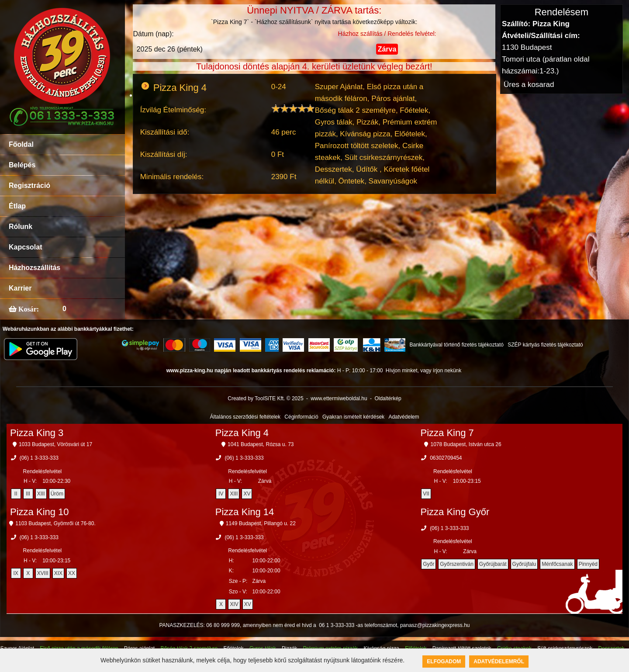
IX (16, 573)
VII (426, 494)
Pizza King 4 (242, 433)
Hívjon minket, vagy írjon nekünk (423, 371)
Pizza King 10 (40, 512)
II (16, 494)
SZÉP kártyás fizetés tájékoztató (545, 345)
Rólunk (21, 227)
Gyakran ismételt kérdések (353, 417)
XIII (41, 494)
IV (221, 494)
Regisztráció (29, 185)
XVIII (43, 573)
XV (247, 494)
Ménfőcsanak (557, 564)
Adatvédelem (404, 417)
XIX (58, 573)
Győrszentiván (457, 564)
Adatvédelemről (499, 662)
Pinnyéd (588, 564)
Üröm (57, 494)
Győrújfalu (524, 564)
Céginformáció (301, 417)
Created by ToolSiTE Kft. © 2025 (265, 398)
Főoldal (21, 144)
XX (72, 573)
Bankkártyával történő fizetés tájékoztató (456, 345)
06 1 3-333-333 (337, 625)
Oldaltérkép (388, 398)
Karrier (20, 288)
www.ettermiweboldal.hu (339, 398)
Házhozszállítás (35, 268)
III (28, 494)
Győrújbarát (493, 564)
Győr (429, 564)
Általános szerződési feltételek (245, 417)
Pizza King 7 (447, 433)
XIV (234, 604)
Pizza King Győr (455, 512)
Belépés (22, 165)
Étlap (17, 206)
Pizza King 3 (37, 433)
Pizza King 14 (245, 512)
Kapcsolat (25, 247)
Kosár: (28, 309)
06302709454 (446, 458)
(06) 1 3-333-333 (39, 458)
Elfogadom (444, 662)
